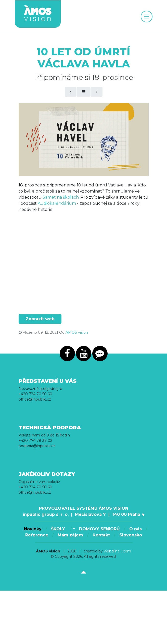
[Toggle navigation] (147, 17)
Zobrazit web (40, 319)
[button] (73, 529)
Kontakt (101, 535)
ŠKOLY (59, 529)
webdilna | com (117, 551)
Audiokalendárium (57, 203)
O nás (136, 529)
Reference (37, 535)
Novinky (33, 529)
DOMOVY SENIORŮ (99, 529)
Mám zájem (70, 535)
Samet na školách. (61, 197)
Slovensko (131, 535)
